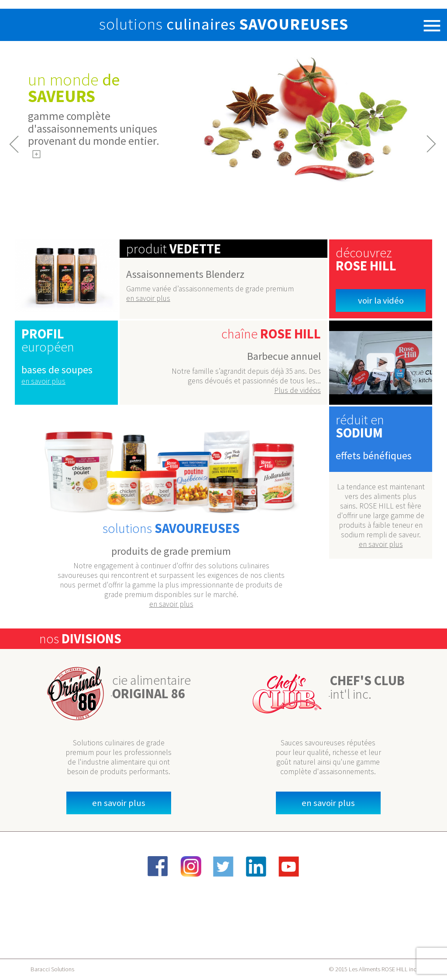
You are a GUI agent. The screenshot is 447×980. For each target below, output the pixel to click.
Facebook (158, 866)
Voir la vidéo (381, 300)
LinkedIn (256, 866)
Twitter (223, 866)
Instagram (191, 866)
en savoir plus (148, 298)
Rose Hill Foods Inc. (34, 25)
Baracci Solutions (52, 969)
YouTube (289, 866)
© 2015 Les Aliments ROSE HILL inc (373, 969)
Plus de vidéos (297, 390)
